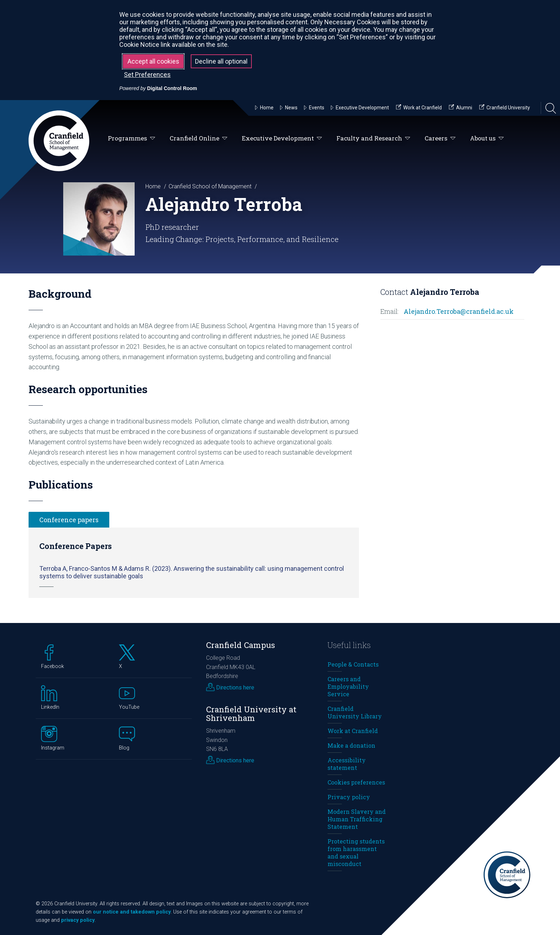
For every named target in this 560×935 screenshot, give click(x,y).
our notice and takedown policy (132, 912)
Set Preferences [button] (147, 75)
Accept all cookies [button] (153, 61)
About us (487, 138)
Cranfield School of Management (210, 186)
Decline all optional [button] (221, 61)
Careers (440, 138)
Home (153, 186)
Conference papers (69, 520)
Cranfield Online (199, 138)
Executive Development (282, 138)
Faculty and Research (373, 138)
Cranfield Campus (241, 645)
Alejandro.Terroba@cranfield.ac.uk (459, 311)
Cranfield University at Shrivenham (251, 714)
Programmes (132, 138)
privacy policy (78, 920)
